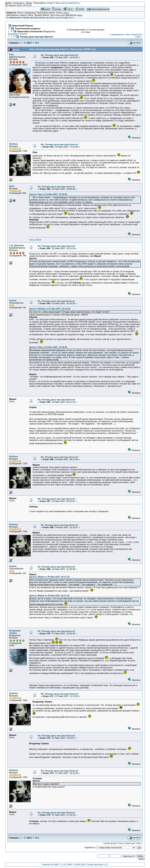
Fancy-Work (35, 240)
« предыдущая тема (119, 34)
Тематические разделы (28, 29)
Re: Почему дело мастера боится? (60, 55)
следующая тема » (136, 36)
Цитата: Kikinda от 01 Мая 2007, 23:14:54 (50, 309)
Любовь (14, 144)
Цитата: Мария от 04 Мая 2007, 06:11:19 (49, 577)
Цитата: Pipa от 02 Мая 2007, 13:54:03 (48, 194)
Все (37, 43)
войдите (51, 3)
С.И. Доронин (17, 245)
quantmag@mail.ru (65, 17)
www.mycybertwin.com (79, 610)
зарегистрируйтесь (70, 3)
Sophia (13, 300)
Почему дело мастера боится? (37, 37)
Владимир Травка (17, 34)
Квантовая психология (30, 31)
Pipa (12, 54)
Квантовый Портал (23, 26)
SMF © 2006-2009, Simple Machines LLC (88, 864)
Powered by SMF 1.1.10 (54, 864)
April (12, 186)
